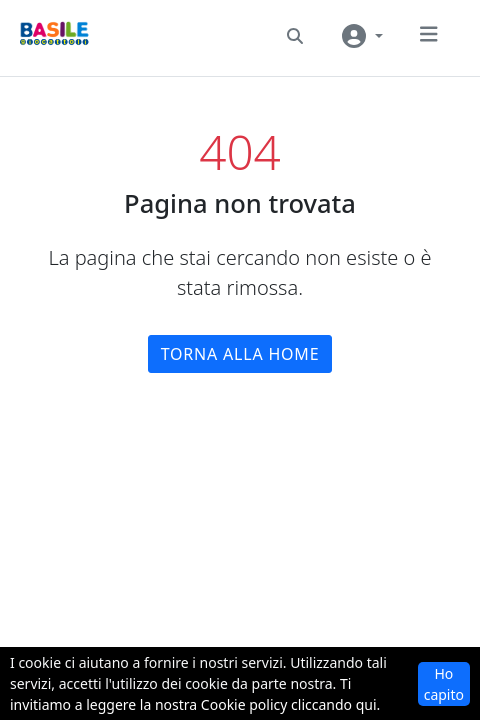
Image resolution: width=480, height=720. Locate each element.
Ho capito (444, 684)
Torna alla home (240, 354)
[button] (295, 36)
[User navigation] (362, 36)
